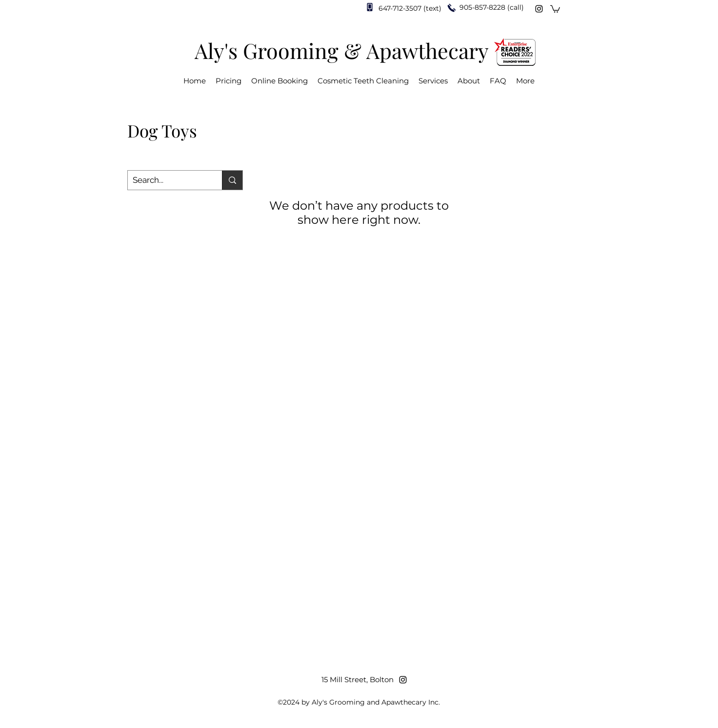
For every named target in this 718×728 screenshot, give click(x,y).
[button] (555, 9)
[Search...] (167, 180)
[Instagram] (539, 9)
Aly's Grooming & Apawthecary (342, 50)
